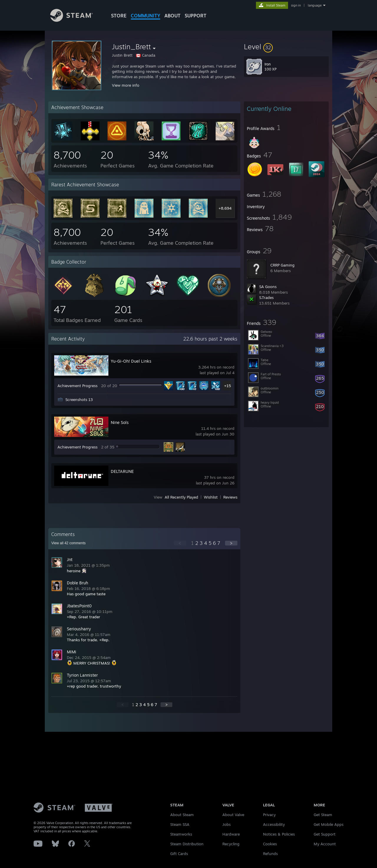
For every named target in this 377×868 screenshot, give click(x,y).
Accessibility (274, 824)
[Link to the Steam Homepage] (76, 20)
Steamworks (181, 834)
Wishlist (211, 497)
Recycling (231, 844)
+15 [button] (228, 386)
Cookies (270, 844)
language (315, 5)
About (172, 16)
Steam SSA (180, 824)
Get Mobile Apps (329, 824)
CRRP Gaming (282, 265)
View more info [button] (126, 85)
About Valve (233, 815)
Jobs (226, 824)
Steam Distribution (187, 844)
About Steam (182, 815)
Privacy (269, 815)
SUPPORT (196, 16)
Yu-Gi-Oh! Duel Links (131, 361)
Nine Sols (120, 422)
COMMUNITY (145, 16)
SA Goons (268, 287)
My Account (325, 844)
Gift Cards (179, 854)
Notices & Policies (279, 834)
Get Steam (323, 815)
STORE (119, 16)
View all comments (68, 543)
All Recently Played (181, 497)
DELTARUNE (122, 471)
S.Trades (266, 297)
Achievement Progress (77, 386)
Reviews (230, 497)
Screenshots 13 (79, 400)
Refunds (270, 854)
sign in (296, 5)
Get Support (325, 834)
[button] (286, 47)
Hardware (231, 834)
